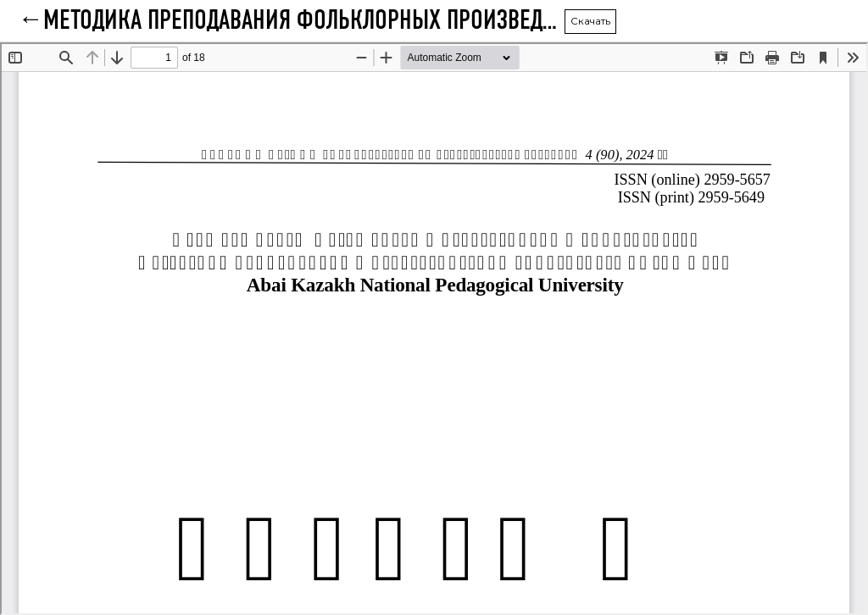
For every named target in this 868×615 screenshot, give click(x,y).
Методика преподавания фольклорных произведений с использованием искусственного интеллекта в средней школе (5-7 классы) (303, 21)
